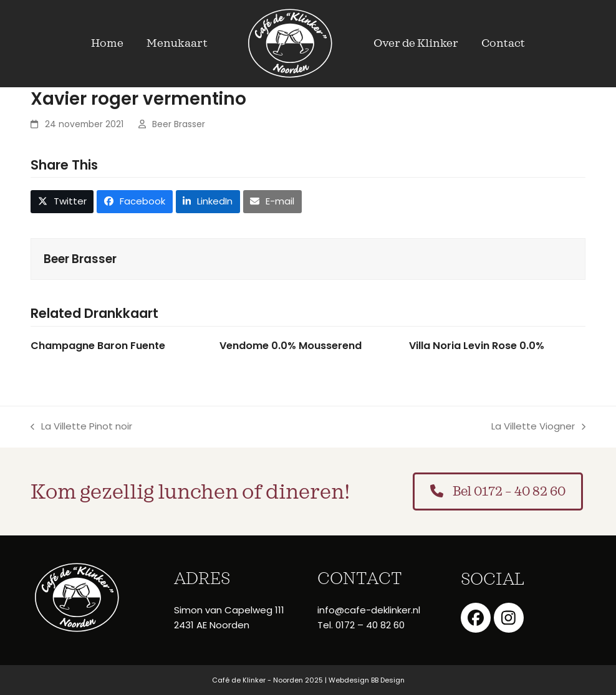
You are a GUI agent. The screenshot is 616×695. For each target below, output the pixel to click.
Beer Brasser (179, 124)
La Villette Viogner (538, 427)
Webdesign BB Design (367, 680)
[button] (62, 201)
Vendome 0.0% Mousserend (291, 346)
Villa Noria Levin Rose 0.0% (477, 346)
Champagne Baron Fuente (98, 346)
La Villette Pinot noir (81, 427)
